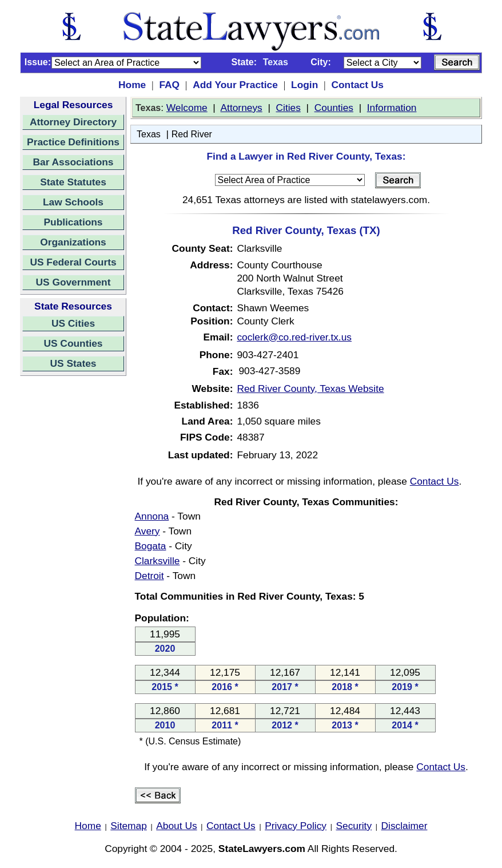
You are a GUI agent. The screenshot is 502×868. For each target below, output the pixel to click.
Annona (152, 516)
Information (392, 108)
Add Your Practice (235, 85)
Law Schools (73, 202)
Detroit (150, 576)
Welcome (187, 108)
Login (304, 85)
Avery (148, 531)
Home (132, 85)
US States (73, 363)
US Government (73, 282)
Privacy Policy (296, 826)
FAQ (169, 85)
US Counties (73, 343)
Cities (288, 108)
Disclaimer (405, 826)
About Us (176, 826)
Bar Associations (73, 162)
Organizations (73, 242)
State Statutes (73, 182)
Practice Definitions (73, 142)
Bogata (151, 546)
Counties (334, 108)
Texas (149, 134)
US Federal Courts (73, 262)
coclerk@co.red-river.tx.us (294, 337)
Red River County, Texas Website (310, 389)
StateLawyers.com (262, 849)
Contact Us (357, 85)
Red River (192, 134)
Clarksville (158, 561)
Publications (73, 222)
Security (354, 826)
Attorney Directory (73, 122)
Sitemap (129, 826)
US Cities (73, 323)
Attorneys (242, 108)
